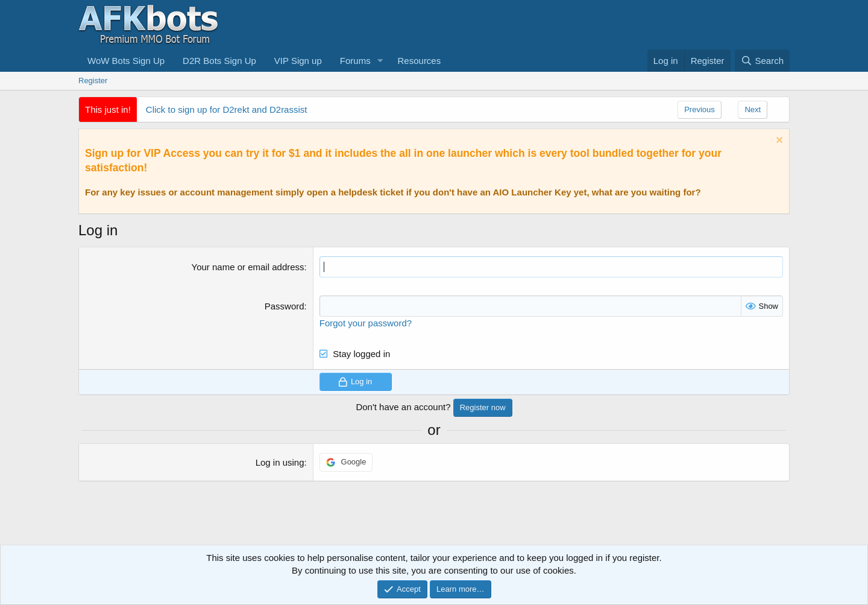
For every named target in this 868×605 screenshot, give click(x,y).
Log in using (280, 462)
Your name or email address (248, 267)
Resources (420, 61)
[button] (380, 61)
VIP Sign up (298, 61)
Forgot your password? (366, 323)
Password (285, 306)
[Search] (762, 61)
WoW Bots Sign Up (126, 61)
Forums (355, 61)
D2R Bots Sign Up (219, 61)
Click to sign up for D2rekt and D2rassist (227, 109)
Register (93, 81)
